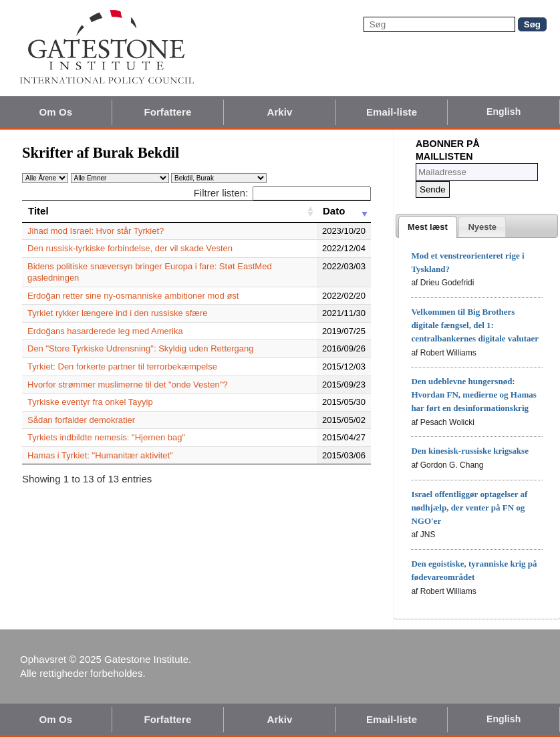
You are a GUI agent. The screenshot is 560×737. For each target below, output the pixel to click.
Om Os (55, 112)
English (504, 112)
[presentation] (428, 227)
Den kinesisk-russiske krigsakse (470, 451)
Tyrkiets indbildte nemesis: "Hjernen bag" (106, 437)
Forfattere (167, 112)
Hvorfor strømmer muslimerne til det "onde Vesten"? (128, 385)
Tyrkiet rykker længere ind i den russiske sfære (117, 313)
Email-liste (392, 112)
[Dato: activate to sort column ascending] (344, 211)
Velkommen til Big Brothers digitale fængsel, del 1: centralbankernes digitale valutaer (475, 325)
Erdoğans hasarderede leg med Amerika (105, 331)
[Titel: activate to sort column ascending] (169, 211)
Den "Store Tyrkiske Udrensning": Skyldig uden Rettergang (141, 348)
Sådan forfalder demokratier (81, 420)
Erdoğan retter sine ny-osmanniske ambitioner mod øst (133, 296)
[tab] (428, 227)
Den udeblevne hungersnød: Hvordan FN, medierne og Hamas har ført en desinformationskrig (473, 395)
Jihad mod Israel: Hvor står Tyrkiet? (96, 231)
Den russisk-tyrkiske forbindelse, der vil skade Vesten (130, 248)
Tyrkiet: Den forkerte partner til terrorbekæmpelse (122, 366)
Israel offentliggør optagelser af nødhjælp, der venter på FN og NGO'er (469, 507)
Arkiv (279, 112)
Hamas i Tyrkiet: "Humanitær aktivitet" (100, 455)
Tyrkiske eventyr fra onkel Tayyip (90, 402)
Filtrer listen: (282, 193)
